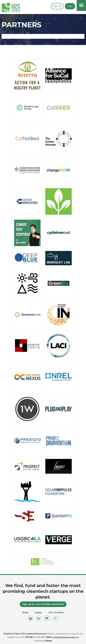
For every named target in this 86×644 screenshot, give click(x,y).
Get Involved (56, 612)
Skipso (49, 641)
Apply (38, 612)
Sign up (57, 6)
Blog (25, 612)
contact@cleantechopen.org (66, 637)
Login (70, 6)
